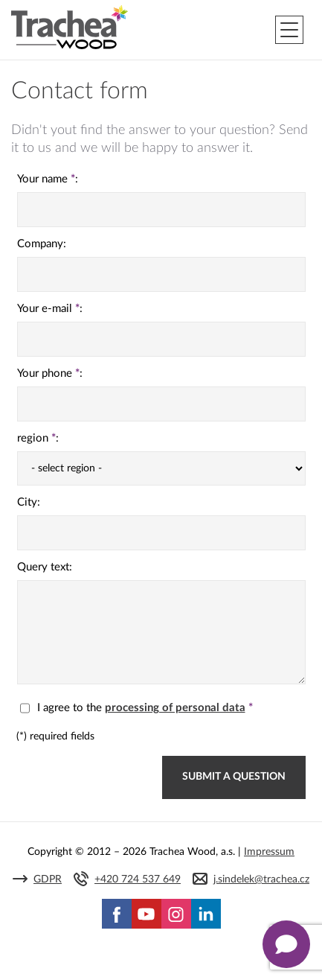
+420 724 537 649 (138, 879)
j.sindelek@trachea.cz (261, 879)
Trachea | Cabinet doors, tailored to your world (70, 28)
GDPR (48, 879)
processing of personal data (175, 708)
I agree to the (136, 708)
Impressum (269, 852)
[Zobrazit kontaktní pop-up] (286, 944)
